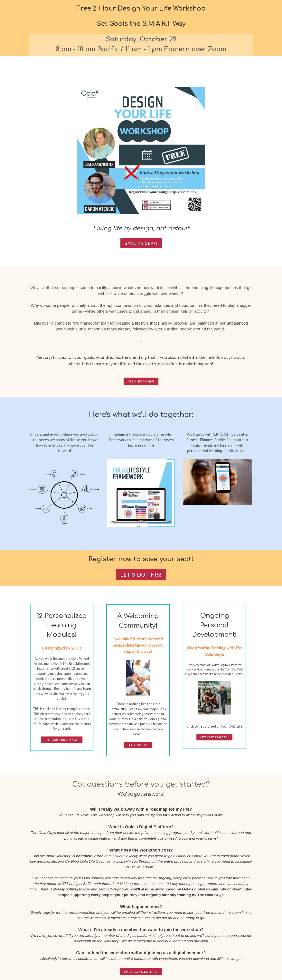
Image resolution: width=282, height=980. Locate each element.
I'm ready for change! (62, 740)
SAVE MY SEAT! (141, 243)
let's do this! (138, 745)
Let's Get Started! (214, 737)
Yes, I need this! (141, 381)
